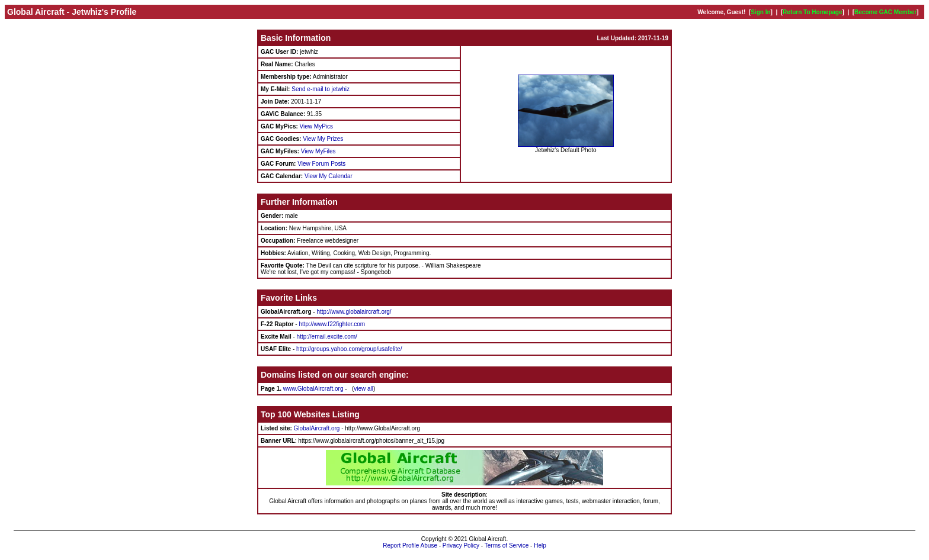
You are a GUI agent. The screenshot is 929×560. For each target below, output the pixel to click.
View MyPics (317, 126)
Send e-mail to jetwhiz (321, 89)
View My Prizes (323, 139)
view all (363, 389)
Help (540, 545)
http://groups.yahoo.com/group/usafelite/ (349, 349)
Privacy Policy (461, 545)
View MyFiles (318, 151)
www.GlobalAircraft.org (313, 389)
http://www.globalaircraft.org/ (354, 312)
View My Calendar (329, 176)
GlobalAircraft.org (317, 428)
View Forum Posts (321, 164)
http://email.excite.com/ (327, 337)
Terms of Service (507, 545)
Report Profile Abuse (410, 545)
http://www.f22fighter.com (332, 324)
